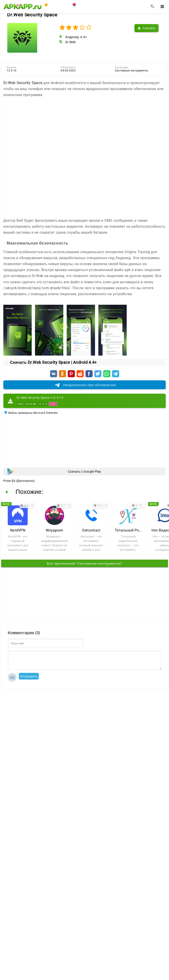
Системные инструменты (132, 71)
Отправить (29, 676)
